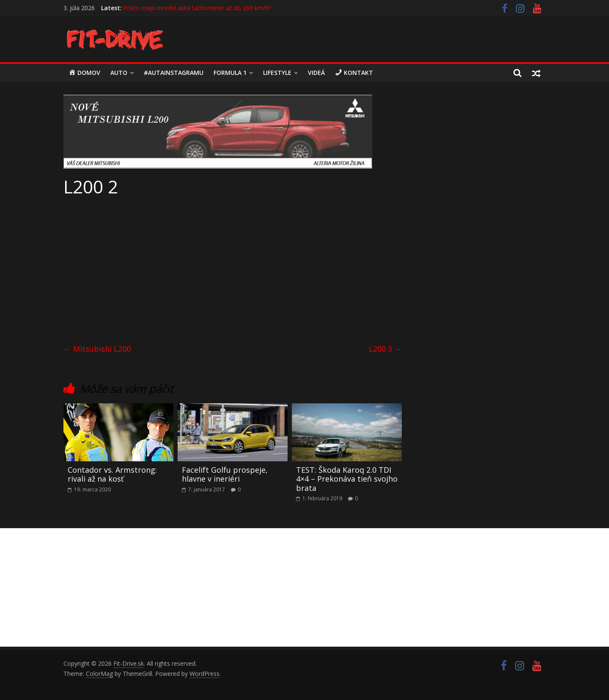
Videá (316, 73)
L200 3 (385, 349)
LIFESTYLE (277, 73)
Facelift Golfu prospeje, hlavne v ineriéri (225, 474)
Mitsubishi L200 (97, 349)
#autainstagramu (174, 73)
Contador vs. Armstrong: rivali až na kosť (112, 474)
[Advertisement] (233, 267)
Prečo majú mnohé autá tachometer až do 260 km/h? (197, 8)
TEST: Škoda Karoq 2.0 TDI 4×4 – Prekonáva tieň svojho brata (347, 479)
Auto (119, 73)
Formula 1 (230, 73)
